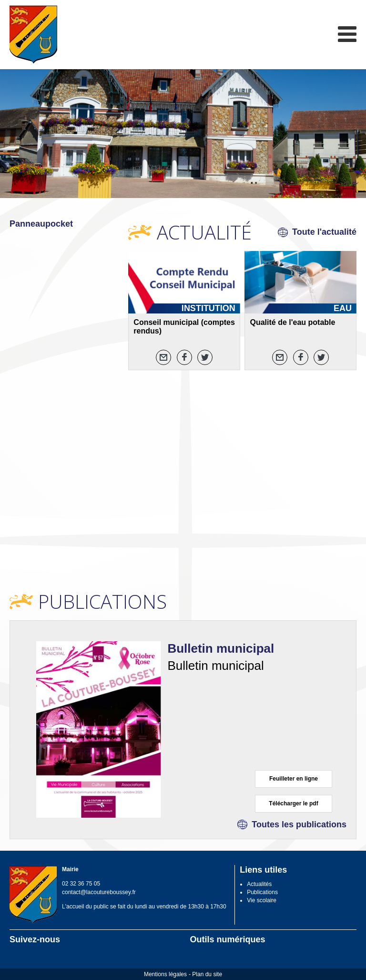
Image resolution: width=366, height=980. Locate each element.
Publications (262, 892)
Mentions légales (165, 974)
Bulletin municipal (221, 648)
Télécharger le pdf (293, 803)
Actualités (259, 884)
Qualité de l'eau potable (292, 322)
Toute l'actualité (324, 232)
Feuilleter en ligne (294, 779)
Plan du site (207, 974)
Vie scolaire (262, 900)
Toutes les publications (299, 824)
